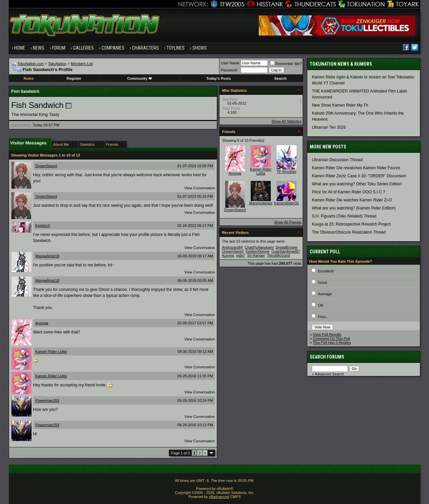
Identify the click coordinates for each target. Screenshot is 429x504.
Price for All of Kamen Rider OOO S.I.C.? (348, 192)
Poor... (323, 317)
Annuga (42, 323)
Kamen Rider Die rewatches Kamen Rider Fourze (356, 168)
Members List (82, 64)
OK (321, 305)
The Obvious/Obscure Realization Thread (349, 232)
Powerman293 (47, 400)
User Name (230, 63)
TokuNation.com (31, 64)
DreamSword (46, 166)
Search (280, 78)
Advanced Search (329, 374)
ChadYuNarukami (259, 247)
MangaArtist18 (47, 256)
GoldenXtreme (258, 251)
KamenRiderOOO (288, 203)
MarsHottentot (261, 203)
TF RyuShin (287, 172)
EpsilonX (43, 226)
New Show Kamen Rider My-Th (340, 105)
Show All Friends (288, 222)
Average (325, 294)
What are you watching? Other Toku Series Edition (357, 184)
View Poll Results (327, 334)
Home (20, 48)
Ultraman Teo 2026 (329, 127)
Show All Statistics (286, 121)
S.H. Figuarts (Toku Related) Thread (344, 216)
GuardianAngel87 (286, 251)
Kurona (228, 255)
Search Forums (327, 357)
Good (323, 282)
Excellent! (326, 271)
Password (229, 70)
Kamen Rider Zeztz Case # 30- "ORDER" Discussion (359, 176)
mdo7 (241, 255)
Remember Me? (286, 64)
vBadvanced (219, 497)
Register (74, 78)
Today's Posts (219, 78)
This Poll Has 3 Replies (332, 342)
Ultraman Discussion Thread (337, 160)
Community (140, 78)
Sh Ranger (256, 255)
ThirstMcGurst (278, 255)
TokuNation (57, 64)
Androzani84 (232, 247)
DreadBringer (287, 247)
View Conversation (200, 188)
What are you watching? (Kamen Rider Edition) (354, 208)
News (39, 48)
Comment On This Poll (331, 338)
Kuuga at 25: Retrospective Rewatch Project (351, 224)
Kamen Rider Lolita (51, 352)
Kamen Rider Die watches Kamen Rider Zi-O (352, 200)
